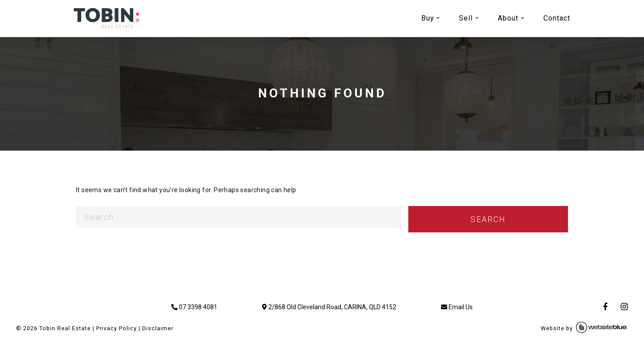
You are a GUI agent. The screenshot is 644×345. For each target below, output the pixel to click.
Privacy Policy (117, 328)
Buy (428, 18)
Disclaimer (158, 328)
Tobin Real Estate (65, 328)
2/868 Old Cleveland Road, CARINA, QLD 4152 (329, 307)
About (508, 18)
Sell (466, 18)
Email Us (457, 307)
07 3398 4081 (194, 307)
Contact (557, 18)
